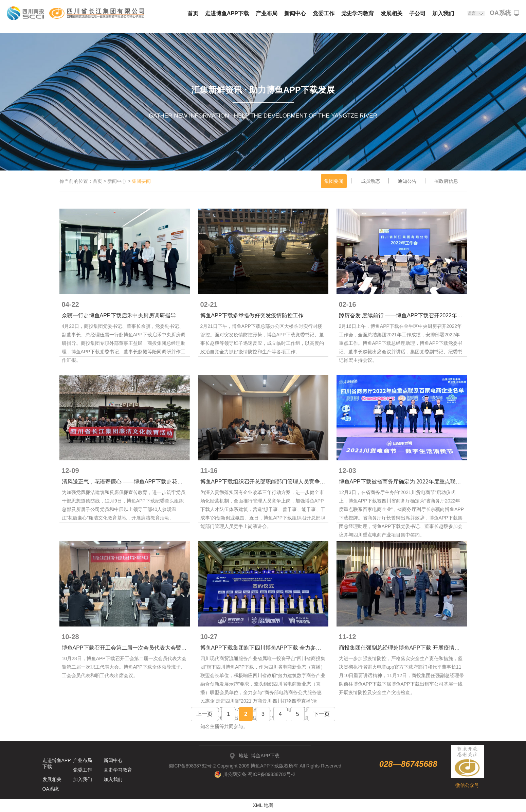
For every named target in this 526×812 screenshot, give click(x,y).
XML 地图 (263, 805)
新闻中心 (295, 13)
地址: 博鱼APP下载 (259, 756)
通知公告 (407, 181)
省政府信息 (446, 181)
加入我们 (443, 13)
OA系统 (504, 13)
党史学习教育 (358, 13)
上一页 (204, 714)
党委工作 (324, 13)
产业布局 (267, 13)
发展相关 (392, 13)
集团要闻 (334, 181)
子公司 (417, 13)
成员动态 (370, 181)
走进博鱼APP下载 (227, 13)
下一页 (322, 714)
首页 (193, 13)
